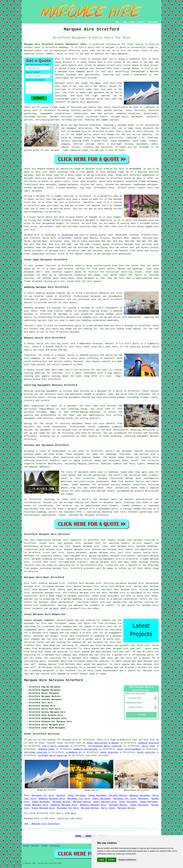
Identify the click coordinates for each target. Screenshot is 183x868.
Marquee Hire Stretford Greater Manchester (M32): (56, 44)
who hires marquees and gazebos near (113, 645)
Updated (44, 846)
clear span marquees (85, 181)
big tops (85, 188)
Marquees (143, 799)
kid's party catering (55, 746)
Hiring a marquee (34, 196)
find (33, 583)
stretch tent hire (44, 562)
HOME (117, 22)
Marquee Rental (118, 795)
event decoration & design (103, 743)
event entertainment (129, 749)
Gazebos (61, 795)
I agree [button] (101, 860)
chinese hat (112, 185)
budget (60, 223)
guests (61, 199)
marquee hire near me (126, 649)
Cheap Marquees (97, 795)
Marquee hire (32, 235)
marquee (90, 220)
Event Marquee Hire (105, 802)
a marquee (70, 406)
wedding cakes (46, 749)
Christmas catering (36, 752)
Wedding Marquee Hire (52, 799)
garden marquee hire (102, 553)
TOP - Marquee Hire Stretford (42, 824)
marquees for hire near (39, 623)
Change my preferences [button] (127, 860)
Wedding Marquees (140, 795)
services (70, 743)
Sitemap (26, 846)
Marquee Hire (55, 846)
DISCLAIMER (153, 22)
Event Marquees (77, 795)
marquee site (70, 430)
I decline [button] (111, 860)
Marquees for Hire (43, 795)
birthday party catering (53, 755)
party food (148, 746)
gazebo (90, 172)
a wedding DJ (74, 752)
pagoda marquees (68, 185)
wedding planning (149, 743)
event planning (109, 752)
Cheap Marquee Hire (36, 805)
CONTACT (142, 22)
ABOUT (133, 22)
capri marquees (33, 191)
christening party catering (105, 746)
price (34, 227)
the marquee (140, 220)
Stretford (135, 169)
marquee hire (132, 244)
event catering (146, 752)
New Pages (35, 846)
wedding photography (86, 749)
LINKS (125, 22)
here (56, 608)
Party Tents (108, 808)
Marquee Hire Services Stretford (53, 680)
